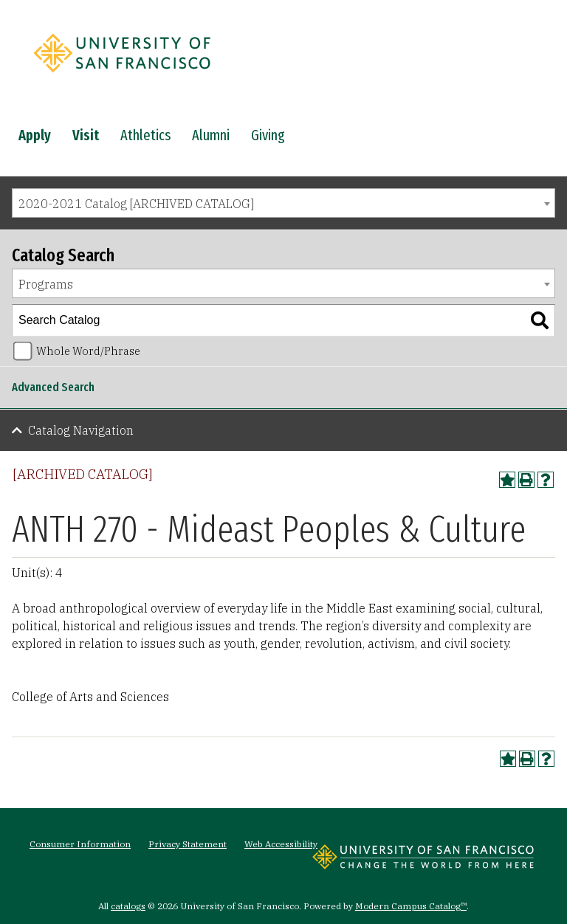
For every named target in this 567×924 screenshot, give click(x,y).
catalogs (128, 906)
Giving (268, 135)
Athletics (145, 135)
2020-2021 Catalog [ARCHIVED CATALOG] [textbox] (136, 204)
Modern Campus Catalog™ (411, 906)
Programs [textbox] (46, 284)
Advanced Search (53, 387)
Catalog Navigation (81, 430)
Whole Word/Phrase (88, 351)
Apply (35, 135)
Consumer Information (80, 844)
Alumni (211, 135)
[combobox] (283, 203)
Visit (86, 135)
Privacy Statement (188, 844)
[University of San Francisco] (122, 76)
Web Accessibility (281, 844)
